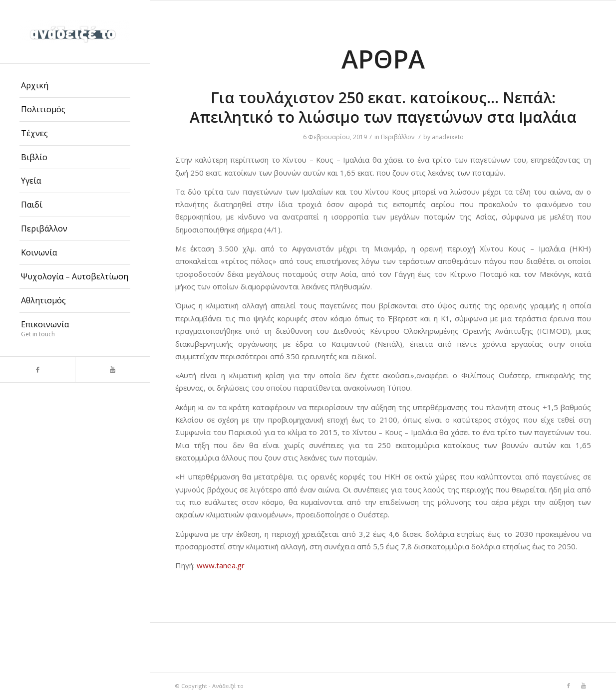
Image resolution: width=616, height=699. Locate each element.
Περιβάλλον (398, 137)
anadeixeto (448, 137)
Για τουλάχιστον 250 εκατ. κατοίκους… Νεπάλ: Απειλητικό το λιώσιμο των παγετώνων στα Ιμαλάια (383, 107)
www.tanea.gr (221, 565)
